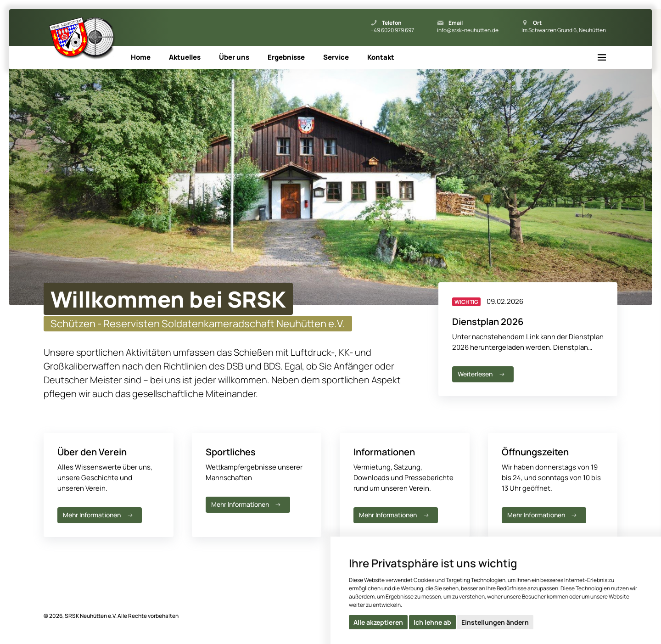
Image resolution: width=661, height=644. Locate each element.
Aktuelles (185, 57)
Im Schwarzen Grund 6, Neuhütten (564, 30)
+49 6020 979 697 (392, 30)
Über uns (234, 57)
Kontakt (381, 57)
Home (141, 57)
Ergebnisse (286, 57)
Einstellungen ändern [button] (495, 622)
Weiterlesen (482, 374)
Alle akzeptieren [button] (378, 622)
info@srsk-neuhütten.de (468, 30)
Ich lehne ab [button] (432, 622)
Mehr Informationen (99, 515)
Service (336, 57)
